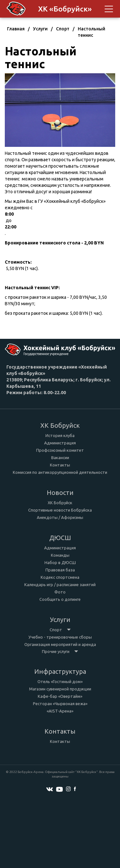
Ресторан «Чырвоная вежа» (60, 704)
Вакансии (60, 458)
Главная (16, 29)
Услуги (40, 29)
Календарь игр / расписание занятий (60, 585)
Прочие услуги (60, 651)
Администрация (60, 443)
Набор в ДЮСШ (60, 562)
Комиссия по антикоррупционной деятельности (60, 472)
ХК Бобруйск (60, 503)
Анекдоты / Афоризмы (60, 517)
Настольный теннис (92, 32)
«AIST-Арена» (60, 711)
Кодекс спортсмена (60, 577)
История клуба (60, 435)
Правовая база (60, 570)
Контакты (60, 465)
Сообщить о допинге (60, 599)
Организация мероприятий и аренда (60, 644)
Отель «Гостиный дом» (60, 681)
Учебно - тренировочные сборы (60, 637)
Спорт (63, 29)
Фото (60, 592)
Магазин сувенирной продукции (60, 689)
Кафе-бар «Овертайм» (60, 696)
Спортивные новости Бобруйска (60, 510)
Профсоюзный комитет (60, 450)
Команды (60, 555)
